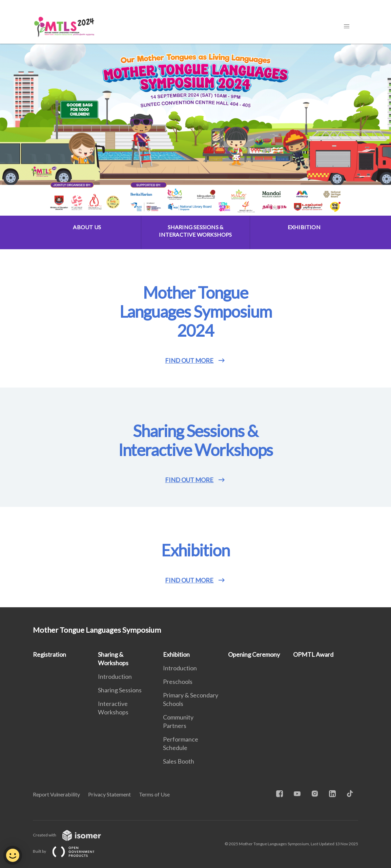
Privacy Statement (109, 794)
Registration (49, 654)
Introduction (115, 676)
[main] (196, 325)
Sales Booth (179, 761)
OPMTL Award (313, 654)
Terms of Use (154, 794)
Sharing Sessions (120, 690)
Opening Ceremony (254, 654)
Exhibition (176, 654)
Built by (69, 851)
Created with (72, 835)
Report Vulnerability (56, 794)
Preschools (178, 682)
